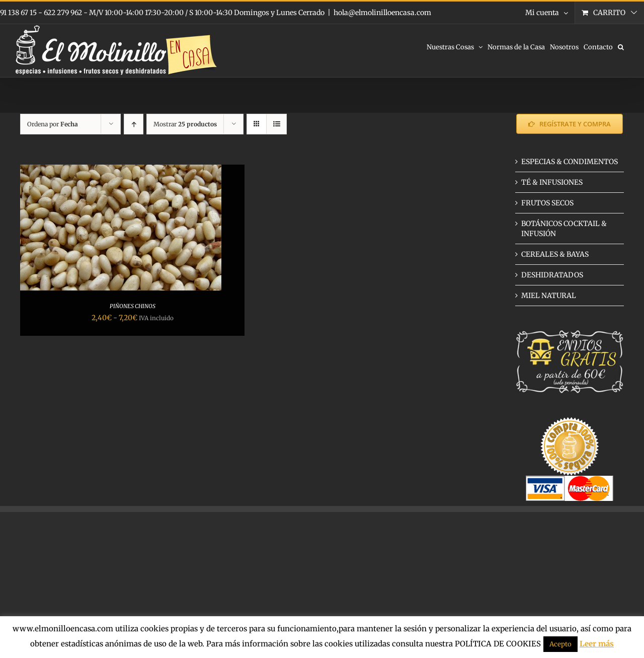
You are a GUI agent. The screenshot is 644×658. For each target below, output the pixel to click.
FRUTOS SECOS (547, 203)
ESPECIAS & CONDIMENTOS (570, 162)
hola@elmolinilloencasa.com (382, 13)
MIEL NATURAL (549, 296)
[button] (621, 46)
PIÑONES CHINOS (133, 306)
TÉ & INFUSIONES (552, 182)
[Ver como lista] (276, 124)
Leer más (597, 644)
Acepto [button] (560, 644)
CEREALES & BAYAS (555, 254)
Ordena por (53, 124)
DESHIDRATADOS (552, 275)
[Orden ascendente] (134, 124)
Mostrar (185, 124)
